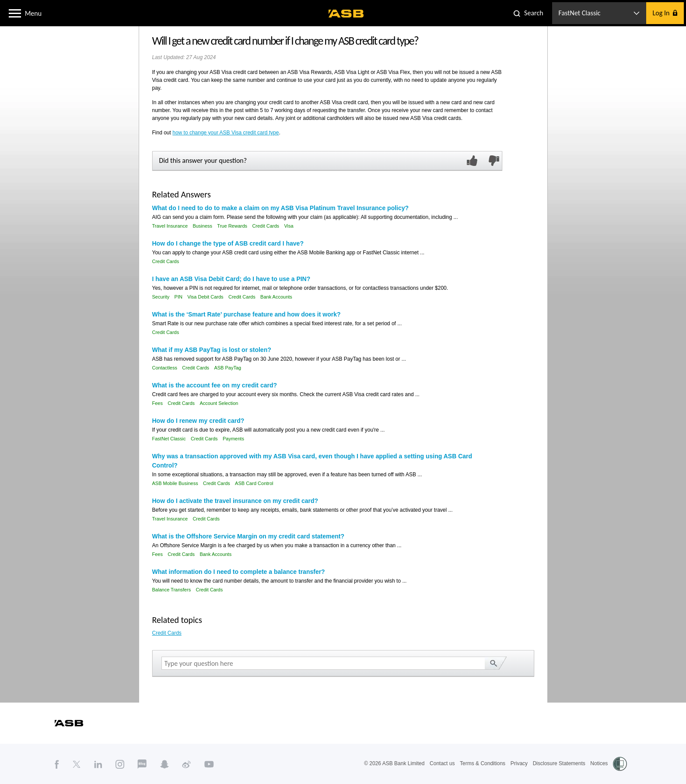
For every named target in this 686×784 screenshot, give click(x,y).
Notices (599, 763)
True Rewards (232, 226)
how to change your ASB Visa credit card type (226, 133)
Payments (233, 439)
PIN (178, 297)
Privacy (519, 763)
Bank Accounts (276, 297)
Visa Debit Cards (205, 297)
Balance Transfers (172, 590)
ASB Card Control (254, 483)
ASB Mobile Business (175, 483)
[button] (15, 13)
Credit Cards (266, 226)
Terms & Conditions (483, 763)
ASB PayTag (227, 368)
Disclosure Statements (559, 763)
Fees (157, 403)
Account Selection (219, 403)
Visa (289, 226)
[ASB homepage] (346, 14)
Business (202, 226)
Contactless (165, 368)
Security (161, 297)
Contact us (442, 763)
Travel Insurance (170, 226)
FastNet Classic (169, 439)
